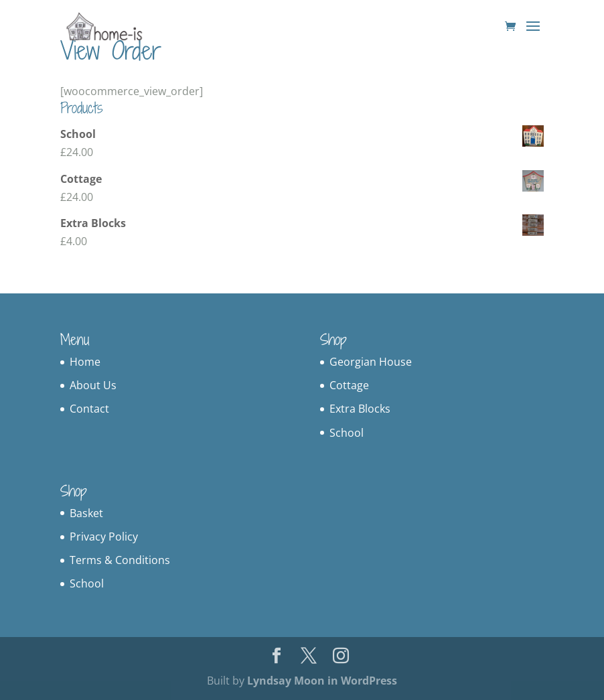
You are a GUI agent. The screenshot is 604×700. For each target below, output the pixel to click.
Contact (89, 409)
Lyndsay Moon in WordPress (322, 681)
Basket (86, 513)
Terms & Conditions (120, 560)
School (347, 433)
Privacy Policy (104, 537)
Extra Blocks (360, 409)
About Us (93, 385)
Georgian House (371, 362)
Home (85, 362)
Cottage (349, 385)
